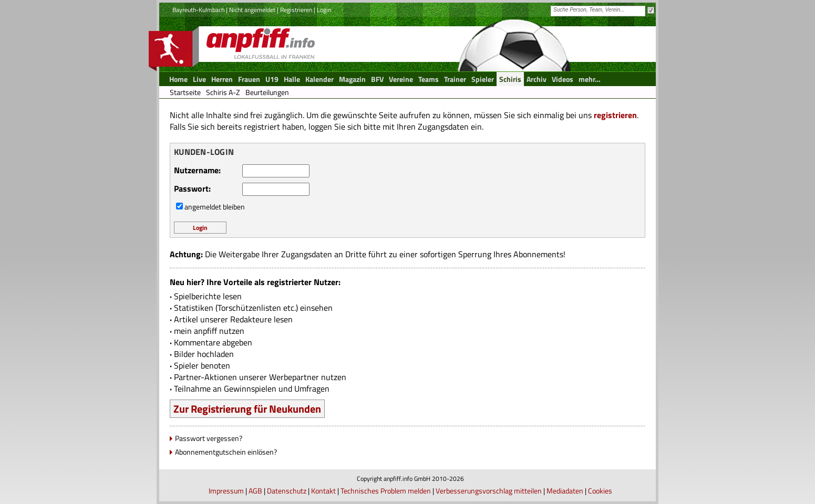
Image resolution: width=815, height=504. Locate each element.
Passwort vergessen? (209, 438)
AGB (255, 491)
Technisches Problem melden (386, 491)
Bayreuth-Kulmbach (198, 10)
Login (324, 10)
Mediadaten (565, 491)
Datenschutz (287, 491)
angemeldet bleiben (215, 207)
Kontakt (323, 491)
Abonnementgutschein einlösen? (226, 452)
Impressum (226, 491)
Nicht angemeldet (252, 10)
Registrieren (296, 10)
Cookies (600, 491)
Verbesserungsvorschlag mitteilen (489, 491)
